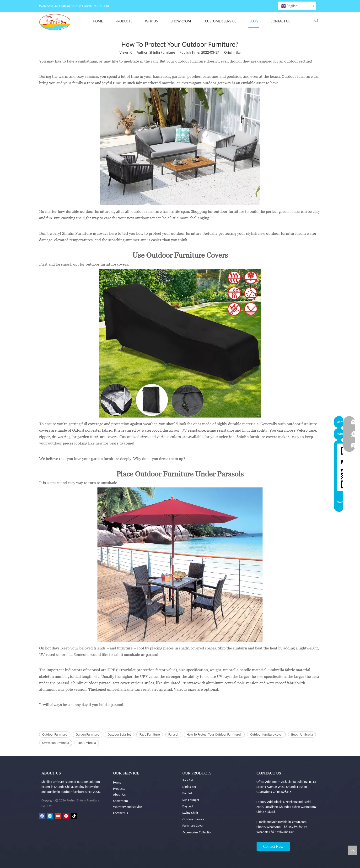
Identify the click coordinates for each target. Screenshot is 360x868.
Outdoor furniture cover (266, 735)
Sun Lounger (191, 800)
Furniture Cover (193, 826)
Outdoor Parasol (193, 819)
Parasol (173, 735)
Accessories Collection (198, 832)
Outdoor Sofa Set (119, 735)
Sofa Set (188, 780)
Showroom (121, 801)
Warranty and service (128, 807)
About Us (120, 795)
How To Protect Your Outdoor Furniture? (214, 735)
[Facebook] (42, 816)
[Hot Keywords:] (317, 21)
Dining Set (189, 787)
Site (238, 53)
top (353, 850)
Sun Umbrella (87, 743)
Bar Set (187, 793)
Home (117, 782)
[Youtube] (58, 816)
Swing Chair (190, 813)
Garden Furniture (87, 735)
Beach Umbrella (302, 735)
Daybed (188, 806)
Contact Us (121, 813)
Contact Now (273, 846)
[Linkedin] (50, 816)
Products (119, 789)
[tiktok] (74, 816)
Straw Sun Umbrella (56, 743)
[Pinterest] (66, 816)
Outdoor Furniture (55, 735)
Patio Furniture (150, 735)
